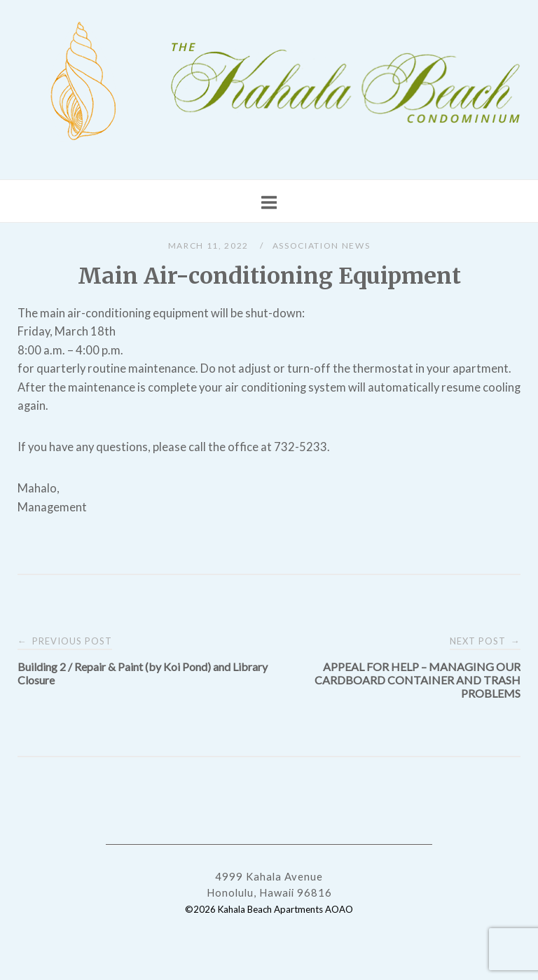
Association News (321, 246)
